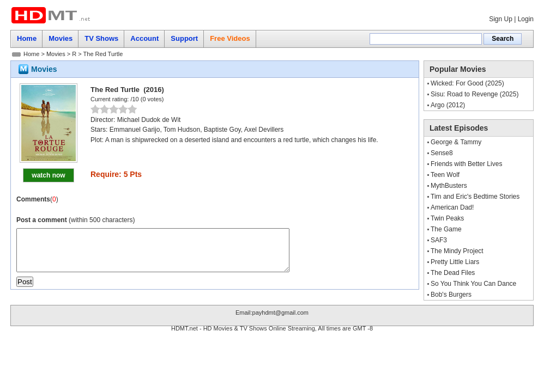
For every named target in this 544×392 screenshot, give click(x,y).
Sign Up (501, 19)
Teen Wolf (445, 175)
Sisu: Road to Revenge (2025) (475, 94)
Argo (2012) (448, 105)
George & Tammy (456, 142)
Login (526, 19)
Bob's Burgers (451, 295)
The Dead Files (453, 273)
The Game (446, 229)
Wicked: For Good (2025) (467, 83)
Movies (56, 54)
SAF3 (439, 240)
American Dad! (452, 207)
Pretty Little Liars (455, 262)
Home (31, 54)
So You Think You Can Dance (473, 284)
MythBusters (449, 186)
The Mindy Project (457, 251)
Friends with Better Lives (466, 164)
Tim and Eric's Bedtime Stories (475, 197)
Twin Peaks (447, 218)
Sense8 (442, 153)
